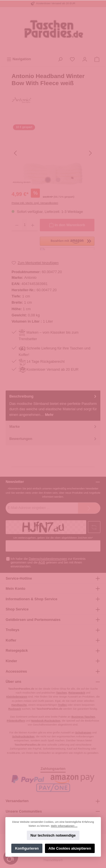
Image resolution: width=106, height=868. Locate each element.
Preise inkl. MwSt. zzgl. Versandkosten (35, 203)
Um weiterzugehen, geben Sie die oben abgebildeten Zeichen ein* (53, 538)
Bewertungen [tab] (53, 439)
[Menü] (19, 59)
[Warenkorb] (97, 59)
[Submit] (89, 508)
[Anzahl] (25, 225)
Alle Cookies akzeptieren (70, 848)
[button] (67, 243)
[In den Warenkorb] (67, 225)
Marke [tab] (53, 427)
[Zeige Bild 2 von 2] (58, 180)
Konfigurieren (27, 848)
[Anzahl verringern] (17, 225)
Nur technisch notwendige (53, 835)
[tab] (53, 406)
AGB (42, 562)
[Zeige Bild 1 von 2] (48, 180)
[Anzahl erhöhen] (33, 225)
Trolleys (12, 630)
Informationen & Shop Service (32, 599)
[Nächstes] (90, 153)
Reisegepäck (17, 650)
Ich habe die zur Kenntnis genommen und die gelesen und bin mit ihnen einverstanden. (48, 563)
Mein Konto (16, 589)
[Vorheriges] (16, 153)
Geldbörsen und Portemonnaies (33, 620)
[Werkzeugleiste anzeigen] (11, 857)
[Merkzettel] (72, 59)
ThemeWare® (53, 860)
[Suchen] (60, 59)
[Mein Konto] (85, 59)
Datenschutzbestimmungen (48, 559)
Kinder (11, 661)
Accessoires (16, 671)
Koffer (11, 640)
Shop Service (17, 609)
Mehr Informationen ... (64, 826)
